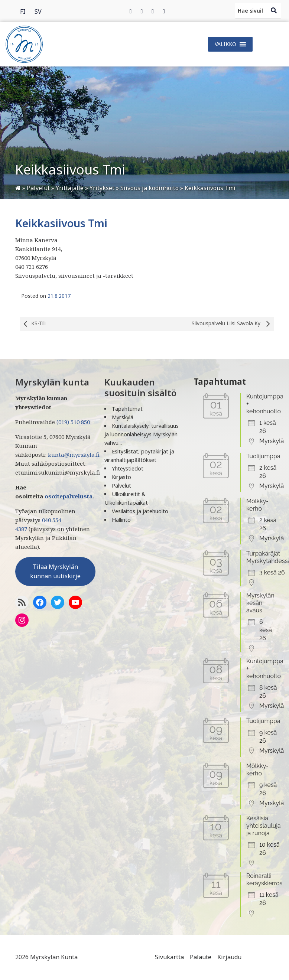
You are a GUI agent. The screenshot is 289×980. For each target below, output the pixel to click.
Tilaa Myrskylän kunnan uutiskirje (55, 572)
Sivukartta (169, 957)
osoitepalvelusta (69, 496)
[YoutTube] (75, 602)
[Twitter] (142, 11)
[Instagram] (153, 11)
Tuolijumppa (263, 456)
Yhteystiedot (128, 468)
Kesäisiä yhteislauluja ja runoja (264, 826)
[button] (225, 44)
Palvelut (121, 486)
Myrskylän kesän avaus (260, 603)
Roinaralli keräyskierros (264, 880)
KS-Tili (33, 324)
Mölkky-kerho (257, 505)
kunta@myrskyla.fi (74, 455)
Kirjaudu (229, 957)
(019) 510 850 (73, 422)
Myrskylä (123, 417)
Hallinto (121, 520)
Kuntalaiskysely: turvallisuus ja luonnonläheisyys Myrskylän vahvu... (142, 434)
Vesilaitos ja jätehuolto (140, 511)
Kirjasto (121, 477)
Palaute (201, 957)
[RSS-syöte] (22, 602)
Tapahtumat (127, 409)
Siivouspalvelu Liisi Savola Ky (233, 324)
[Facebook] (131, 11)
